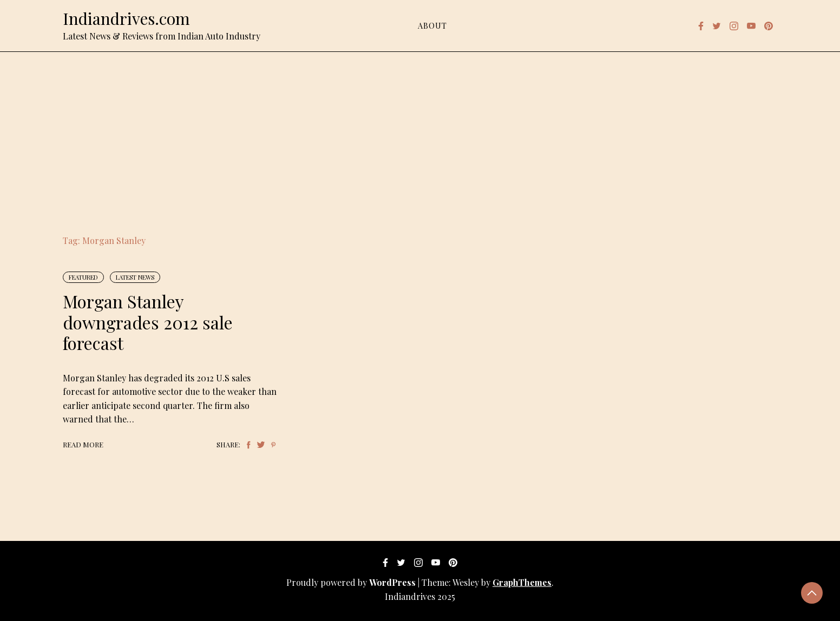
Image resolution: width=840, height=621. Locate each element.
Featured (83, 277)
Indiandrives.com (126, 18)
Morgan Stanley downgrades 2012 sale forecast (148, 322)
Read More (83, 444)
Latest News (135, 277)
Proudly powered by (352, 582)
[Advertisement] (420, 133)
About (432, 25)
